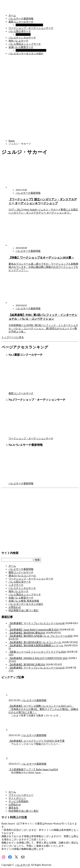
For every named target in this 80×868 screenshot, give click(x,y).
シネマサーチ (23, 34)
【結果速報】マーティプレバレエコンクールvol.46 (37, 623)
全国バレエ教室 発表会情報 (31, 50)
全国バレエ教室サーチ (21, 47)
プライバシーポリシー (21, 795)
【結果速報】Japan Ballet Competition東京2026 (34, 630)
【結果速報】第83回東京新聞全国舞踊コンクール (36, 646)
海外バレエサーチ (18, 41)
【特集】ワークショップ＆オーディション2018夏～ (41, 258)
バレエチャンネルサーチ (22, 38)
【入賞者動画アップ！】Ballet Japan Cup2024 (33, 770)
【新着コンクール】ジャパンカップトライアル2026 (37, 652)
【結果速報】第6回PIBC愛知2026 (27, 633)
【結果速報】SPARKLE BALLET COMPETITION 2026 (38, 658)
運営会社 (14, 808)
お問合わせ (15, 607)
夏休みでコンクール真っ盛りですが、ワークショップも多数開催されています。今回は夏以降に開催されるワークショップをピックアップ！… (43, 267)
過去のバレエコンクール (29, 25)
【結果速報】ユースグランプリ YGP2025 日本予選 (37, 741)
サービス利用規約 (18, 801)
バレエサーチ (23, 865)
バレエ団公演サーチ (20, 31)
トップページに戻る (13, 337)
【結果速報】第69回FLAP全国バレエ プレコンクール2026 (41, 636)
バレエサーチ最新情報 (21, 19)
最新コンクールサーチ (21, 22)
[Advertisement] (40, 97)
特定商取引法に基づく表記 (23, 610)
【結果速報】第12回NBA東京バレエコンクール (35, 642)
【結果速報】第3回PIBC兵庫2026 (27, 665)
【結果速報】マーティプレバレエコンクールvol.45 (37, 668)
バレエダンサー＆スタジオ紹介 (26, 54)
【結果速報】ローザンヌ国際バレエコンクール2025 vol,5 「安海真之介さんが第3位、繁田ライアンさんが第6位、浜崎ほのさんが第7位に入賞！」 (43, 709)
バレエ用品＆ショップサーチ (25, 44)
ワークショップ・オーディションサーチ (31, 28)
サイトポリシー (17, 798)
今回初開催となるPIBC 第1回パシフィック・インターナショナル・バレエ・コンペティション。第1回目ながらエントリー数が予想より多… (43, 328)
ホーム (12, 15)
